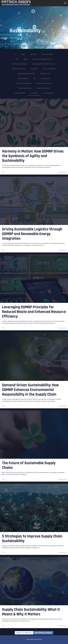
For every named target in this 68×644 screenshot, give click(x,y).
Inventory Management (49, 69)
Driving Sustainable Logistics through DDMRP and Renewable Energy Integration (32, 234)
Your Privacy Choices (43, 633)
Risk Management (23, 79)
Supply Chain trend (20, 93)
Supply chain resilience (43, 88)
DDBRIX (26, 59)
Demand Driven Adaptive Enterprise (42, 59)
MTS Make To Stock (45, 74)
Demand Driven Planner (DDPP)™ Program (44, 64)
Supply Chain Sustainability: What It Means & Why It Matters (31, 612)
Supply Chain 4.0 (45, 79)
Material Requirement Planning (26, 74)
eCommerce (34, 69)
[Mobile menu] (65, 3)
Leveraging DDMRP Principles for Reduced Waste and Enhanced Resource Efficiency (34, 312)
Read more (63, 172)
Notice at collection (24, 633)
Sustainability (34, 93)
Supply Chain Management (44, 83)
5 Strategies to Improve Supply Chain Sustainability (32, 539)
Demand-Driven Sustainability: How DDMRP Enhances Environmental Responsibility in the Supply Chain (30, 390)
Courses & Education (47, 54)
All (16, 54)
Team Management (48, 93)
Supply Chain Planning (25, 88)
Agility (23, 54)
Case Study (33, 54)
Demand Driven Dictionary (20, 64)
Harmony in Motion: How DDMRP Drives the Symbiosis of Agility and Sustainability (33, 156)
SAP (34, 79)
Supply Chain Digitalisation (24, 83)
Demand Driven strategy (19, 69)
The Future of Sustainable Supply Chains (29, 465)
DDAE (17, 59)
